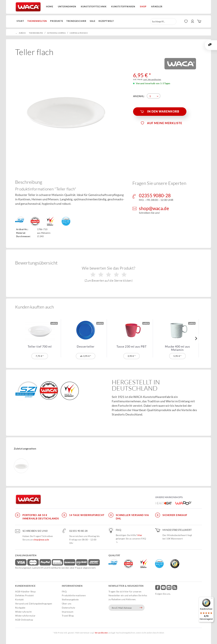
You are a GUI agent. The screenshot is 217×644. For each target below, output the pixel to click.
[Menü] (212, 599)
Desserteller (86, 347)
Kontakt (19, 599)
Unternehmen (67, 7)
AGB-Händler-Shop (25, 591)
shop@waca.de (41, 540)
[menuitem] (21, 21)
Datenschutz (68, 608)
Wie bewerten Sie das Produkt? (109, 274)
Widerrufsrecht (23, 612)
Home (50, 7)
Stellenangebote (70, 599)
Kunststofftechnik (94, 7)
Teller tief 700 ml (40, 347)
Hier (140, 535)
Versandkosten (101, 633)
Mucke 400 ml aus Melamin (177, 348)
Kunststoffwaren (123, 7)
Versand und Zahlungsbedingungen (34, 604)
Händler (157, 7)
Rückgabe (20, 608)
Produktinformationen (74, 595)
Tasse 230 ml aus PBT (132, 347)
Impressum (68, 612)
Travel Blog (68, 616)
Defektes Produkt (24, 595)
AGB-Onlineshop (24, 620)
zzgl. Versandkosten (152, 79)
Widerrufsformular (25, 616)
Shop (143, 7)
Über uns (67, 604)
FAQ (64, 591)
